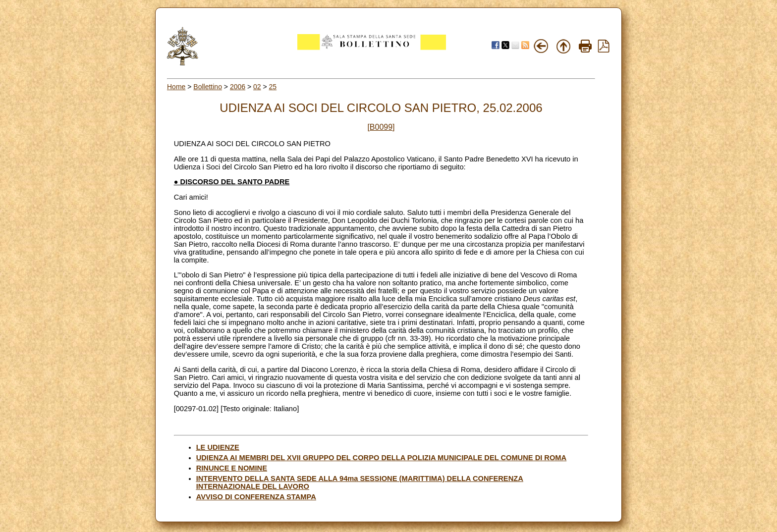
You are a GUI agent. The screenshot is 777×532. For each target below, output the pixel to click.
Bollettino (208, 87)
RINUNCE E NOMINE (232, 468)
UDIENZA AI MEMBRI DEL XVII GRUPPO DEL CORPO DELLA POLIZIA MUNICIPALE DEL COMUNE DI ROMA (382, 458)
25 (273, 87)
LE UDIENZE (218, 447)
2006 (238, 87)
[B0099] (381, 127)
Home (176, 87)
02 (257, 87)
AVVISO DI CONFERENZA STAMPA (256, 497)
